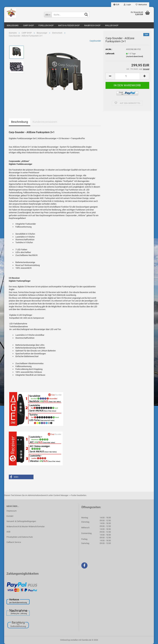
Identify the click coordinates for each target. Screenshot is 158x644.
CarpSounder (95, 41)
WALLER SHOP (112, 25)
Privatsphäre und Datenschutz (20, 537)
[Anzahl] (127, 76)
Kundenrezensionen (45, 122)
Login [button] (127, 5)
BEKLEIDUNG (13, 25)
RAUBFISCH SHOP (92, 25)
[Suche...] (48, 15)
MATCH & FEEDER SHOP (69, 25)
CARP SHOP (28, 25)
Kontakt (10, 516)
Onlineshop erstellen (69, 640)
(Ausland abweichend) (135, 56)
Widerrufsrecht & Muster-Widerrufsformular (26, 526)
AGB (8, 532)
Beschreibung (20, 122)
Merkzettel (141, 5)
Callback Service (14, 542)
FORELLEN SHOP (46, 25)
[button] (116, 5)
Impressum (11, 511)
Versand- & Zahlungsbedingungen (21, 521)
